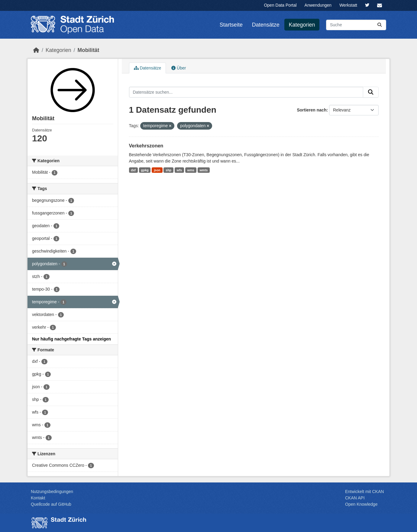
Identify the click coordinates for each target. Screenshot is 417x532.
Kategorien (302, 25)
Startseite (231, 25)
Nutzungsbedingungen (52, 492)
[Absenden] (380, 25)
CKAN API (355, 498)
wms (191, 170)
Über (179, 68)
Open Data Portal (280, 5)
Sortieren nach (312, 110)
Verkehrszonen (146, 146)
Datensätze (266, 25)
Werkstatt (348, 5)
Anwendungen (318, 5)
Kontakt (38, 498)
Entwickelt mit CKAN (364, 492)
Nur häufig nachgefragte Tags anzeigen (71, 339)
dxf (133, 170)
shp (168, 170)
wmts (204, 170)
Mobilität (88, 50)
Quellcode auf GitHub (51, 504)
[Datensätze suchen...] (356, 25)
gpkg (145, 170)
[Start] (36, 50)
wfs (179, 170)
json (157, 170)
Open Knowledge (361, 504)
